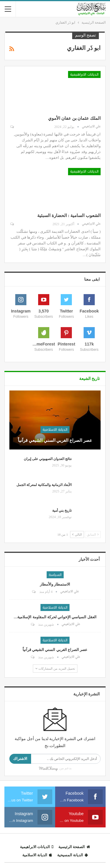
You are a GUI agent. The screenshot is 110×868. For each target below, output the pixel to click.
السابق (93, 534)
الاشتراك (20, 759)
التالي (77, 534)
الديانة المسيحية (72, 855)
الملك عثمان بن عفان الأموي (74, 118)
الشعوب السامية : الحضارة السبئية (69, 216)
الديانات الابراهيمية (84, 74)
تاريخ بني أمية (62, 511)
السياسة (55, 575)
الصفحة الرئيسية (74, 847)
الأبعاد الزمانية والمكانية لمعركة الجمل (44, 485)
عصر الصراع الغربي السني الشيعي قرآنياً (55, 440)
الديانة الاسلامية (55, 430)
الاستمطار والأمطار (55, 584)
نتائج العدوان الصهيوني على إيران (48, 459)
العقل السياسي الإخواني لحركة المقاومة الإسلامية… (55, 617)
